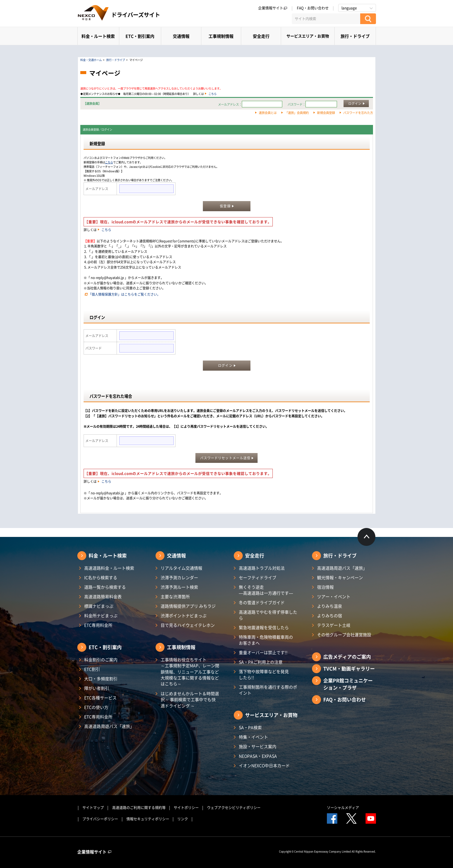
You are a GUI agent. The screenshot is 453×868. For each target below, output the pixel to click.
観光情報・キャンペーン (340, 577)
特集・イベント (253, 737)
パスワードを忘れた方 (358, 113)
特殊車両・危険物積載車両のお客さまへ (266, 640)
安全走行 (261, 36)
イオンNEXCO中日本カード (264, 765)
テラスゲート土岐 (334, 625)
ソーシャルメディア (343, 808)
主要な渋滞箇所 (175, 596)
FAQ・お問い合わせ (313, 8)
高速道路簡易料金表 (103, 596)
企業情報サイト (273, 8)
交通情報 (181, 36)
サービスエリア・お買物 (308, 36)
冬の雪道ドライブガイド (262, 602)
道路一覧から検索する (105, 587)
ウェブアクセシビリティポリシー (234, 808)
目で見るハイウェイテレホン (188, 625)
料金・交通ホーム (91, 60)
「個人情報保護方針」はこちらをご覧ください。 (124, 294)
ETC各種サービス (100, 698)
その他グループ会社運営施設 (344, 634)
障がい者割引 (97, 688)
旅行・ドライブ (355, 36)
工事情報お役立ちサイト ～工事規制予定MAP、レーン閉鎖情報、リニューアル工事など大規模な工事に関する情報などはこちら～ (190, 672)
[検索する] (368, 19)
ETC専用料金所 (98, 625)
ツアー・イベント (334, 596)
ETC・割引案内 (140, 36)
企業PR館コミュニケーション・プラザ (348, 684)
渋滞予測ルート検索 (179, 587)
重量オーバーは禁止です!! (263, 652)
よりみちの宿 (330, 615)
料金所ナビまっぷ (101, 615)
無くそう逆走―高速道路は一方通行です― (266, 590)
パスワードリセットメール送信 (225, 458)
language (349, 8)
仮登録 (225, 206)
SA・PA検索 (250, 727)
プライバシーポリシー (100, 819)
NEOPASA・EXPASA (258, 756)
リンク (183, 819)
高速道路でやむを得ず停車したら (268, 615)
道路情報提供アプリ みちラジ (188, 606)
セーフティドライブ (258, 577)
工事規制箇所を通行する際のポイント (268, 690)
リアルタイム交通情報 (181, 568)
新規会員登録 (326, 113)
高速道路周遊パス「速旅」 (109, 726)
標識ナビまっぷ (99, 606)
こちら (213, 94)
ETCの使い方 (96, 707)
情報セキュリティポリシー (148, 819)
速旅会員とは (268, 113)
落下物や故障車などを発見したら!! (264, 674)
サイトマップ (93, 808)
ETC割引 (92, 669)
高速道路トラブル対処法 (262, 568)
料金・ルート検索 (98, 36)
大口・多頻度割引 (101, 679)
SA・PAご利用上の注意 (261, 662)
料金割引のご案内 (101, 659)
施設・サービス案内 (258, 746)
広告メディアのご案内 (347, 657)
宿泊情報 (325, 587)
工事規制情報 (221, 36)
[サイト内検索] (326, 19)
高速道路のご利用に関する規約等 (139, 808)
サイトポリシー (186, 808)
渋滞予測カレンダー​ (179, 577)
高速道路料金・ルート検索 (109, 568)
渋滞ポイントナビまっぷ (184, 615)
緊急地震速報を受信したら (264, 627)
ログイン (355, 103)
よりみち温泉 (330, 606)
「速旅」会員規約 (297, 113)
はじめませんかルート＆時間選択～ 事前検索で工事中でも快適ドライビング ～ (190, 699)
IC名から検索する (101, 577)
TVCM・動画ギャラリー (349, 668)
